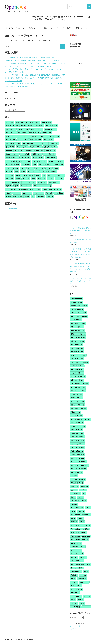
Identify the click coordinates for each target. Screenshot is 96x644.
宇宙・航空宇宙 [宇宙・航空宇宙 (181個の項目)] (23, 133)
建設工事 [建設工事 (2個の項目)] (8, 186)
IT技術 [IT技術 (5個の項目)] (16, 172)
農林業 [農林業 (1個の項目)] (20, 197)
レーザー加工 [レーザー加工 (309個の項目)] (40, 126)
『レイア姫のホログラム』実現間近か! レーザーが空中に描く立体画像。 (80, 281)
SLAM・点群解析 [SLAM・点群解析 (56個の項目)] (25, 154)
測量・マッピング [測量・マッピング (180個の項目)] (34, 133)
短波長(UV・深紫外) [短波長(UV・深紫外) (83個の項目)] (36, 147)
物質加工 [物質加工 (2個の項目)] (16, 186)
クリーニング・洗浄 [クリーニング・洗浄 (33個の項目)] (38, 158)
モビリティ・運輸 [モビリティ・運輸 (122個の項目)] (11, 140)
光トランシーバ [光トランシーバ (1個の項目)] (27, 193)
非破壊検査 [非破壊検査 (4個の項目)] (19, 175)
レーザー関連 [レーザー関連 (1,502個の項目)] (10, 122)
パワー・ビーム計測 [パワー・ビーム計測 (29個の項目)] (11, 161)
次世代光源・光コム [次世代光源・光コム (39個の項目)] (11, 158)
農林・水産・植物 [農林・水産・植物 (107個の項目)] (49, 140)
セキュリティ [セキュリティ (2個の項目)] (59, 179)
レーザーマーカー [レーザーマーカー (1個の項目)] (38, 193)
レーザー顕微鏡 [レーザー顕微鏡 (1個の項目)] (23, 189)
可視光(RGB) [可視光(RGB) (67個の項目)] (9, 151)
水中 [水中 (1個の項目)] (33, 197)
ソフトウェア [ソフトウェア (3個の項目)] (60, 175)
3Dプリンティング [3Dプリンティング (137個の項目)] (54, 136)
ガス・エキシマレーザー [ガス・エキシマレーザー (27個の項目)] (40, 161)
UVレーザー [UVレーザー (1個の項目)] (58, 189)
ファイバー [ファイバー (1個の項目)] (50, 197)
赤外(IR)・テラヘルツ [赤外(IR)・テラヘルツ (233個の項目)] (37, 129)
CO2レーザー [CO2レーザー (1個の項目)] (17, 193)
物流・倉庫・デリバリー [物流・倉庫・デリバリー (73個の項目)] (50, 147)
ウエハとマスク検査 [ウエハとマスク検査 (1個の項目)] (11, 189)
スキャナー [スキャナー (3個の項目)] (51, 175)
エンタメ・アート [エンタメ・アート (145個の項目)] (25, 136)
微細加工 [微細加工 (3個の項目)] (38, 175)
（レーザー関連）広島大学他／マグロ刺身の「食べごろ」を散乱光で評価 (80, 231)
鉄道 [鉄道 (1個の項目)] (15, 197)
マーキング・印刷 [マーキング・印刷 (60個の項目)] (50, 151)
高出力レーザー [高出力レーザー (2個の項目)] (42, 182)
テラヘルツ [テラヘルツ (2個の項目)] (26, 179)
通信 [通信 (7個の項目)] (50, 168)
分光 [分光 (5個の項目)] (43, 172)
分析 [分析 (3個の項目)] (44, 175)
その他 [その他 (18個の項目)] (34, 165)
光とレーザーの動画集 (64, 28)
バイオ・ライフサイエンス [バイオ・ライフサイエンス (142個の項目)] (39, 136)
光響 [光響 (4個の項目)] (47, 172)
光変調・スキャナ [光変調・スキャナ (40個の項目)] (37, 154)
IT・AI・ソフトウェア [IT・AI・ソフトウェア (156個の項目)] (12, 136)
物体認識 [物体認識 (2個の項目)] (18, 179)
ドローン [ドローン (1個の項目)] (8, 197)
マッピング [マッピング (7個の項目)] (9, 172)
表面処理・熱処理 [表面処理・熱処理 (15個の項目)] (58, 165)
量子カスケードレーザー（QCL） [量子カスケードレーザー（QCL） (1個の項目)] (43, 186)
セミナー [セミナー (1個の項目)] (27, 197)
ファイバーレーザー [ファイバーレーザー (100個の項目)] (42, 143)
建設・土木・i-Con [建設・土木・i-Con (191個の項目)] (11, 133)
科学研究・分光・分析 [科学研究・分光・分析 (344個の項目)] (12, 126)
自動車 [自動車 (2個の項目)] (34, 179)
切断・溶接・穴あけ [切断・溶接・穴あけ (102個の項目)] (28, 143)
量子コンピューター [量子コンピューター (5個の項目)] (33, 172)
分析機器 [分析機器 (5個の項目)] (23, 172)
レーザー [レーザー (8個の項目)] (31, 168)
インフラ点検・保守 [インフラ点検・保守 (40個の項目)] (50, 154)
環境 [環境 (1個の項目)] (31, 189)
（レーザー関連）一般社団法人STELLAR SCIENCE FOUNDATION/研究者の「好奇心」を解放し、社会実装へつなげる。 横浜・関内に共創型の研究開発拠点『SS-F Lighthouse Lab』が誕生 (35, 78)
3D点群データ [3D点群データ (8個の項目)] (39, 168)
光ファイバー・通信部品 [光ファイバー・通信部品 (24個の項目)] (12, 165)
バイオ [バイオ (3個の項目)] (31, 175)
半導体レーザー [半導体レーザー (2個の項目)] (16, 182)
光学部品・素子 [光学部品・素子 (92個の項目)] (54, 143)
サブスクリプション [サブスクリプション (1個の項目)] (26, 186)
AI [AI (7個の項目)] (46, 168)
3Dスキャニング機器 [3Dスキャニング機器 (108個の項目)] (36, 140)
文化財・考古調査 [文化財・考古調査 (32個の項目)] (51, 158)
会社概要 (73, 629)
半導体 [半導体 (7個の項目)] (56, 168)
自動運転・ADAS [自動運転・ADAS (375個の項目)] (46, 122)
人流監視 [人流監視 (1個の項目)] (38, 189)
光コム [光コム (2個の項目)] (8, 182)
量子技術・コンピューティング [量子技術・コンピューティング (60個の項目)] (35, 151)
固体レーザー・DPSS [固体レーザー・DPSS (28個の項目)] (25, 161)
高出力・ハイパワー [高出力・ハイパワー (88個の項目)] (22, 147)
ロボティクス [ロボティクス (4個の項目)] (10, 175)
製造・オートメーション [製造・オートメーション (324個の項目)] (27, 126)
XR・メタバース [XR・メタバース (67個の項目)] (19, 151)
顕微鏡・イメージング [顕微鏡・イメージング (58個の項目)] (12, 154)
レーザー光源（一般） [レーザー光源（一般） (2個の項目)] (29, 182)
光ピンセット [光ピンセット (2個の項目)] (42, 179)
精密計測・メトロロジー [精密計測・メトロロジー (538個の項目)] (33, 122)
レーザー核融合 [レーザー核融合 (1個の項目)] (59, 193)
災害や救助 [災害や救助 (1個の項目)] (49, 193)
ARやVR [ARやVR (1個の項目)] (45, 189)
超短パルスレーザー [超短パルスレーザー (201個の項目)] (50, 129)
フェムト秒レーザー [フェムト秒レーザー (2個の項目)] (54, 182)
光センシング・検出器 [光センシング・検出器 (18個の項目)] (45, 165)
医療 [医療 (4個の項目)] (26, 175)
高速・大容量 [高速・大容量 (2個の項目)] (10, 179)
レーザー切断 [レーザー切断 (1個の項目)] (41, 197)
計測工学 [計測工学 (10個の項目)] (16, 168)
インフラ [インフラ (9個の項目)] (23, 168)
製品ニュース (34, 28)
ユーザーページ (13, 209)
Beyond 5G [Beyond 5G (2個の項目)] (50, 179)
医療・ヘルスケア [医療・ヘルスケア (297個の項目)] (11, 129)
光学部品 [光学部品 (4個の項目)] (54, 172)
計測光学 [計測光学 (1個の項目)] (8, 193)
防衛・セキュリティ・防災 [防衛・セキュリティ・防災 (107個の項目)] (13, 143)
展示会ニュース (82, 28)
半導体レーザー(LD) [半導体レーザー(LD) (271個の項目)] (23, 129)
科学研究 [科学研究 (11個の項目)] (8, 168)
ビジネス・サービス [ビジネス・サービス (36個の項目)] (25, 158)
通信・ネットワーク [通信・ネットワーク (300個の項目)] (51, 126)
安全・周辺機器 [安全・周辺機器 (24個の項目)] (26, 165)
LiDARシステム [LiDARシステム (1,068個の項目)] (20, 122)
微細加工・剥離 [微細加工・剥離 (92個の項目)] (10, 147)
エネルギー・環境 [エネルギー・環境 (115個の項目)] (23, 140)
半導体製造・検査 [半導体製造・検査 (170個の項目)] (46, 133)
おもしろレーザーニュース (15, 28)
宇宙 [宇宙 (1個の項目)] (51, 189)
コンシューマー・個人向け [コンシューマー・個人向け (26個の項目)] (56, 161)
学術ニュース (47, 28)
